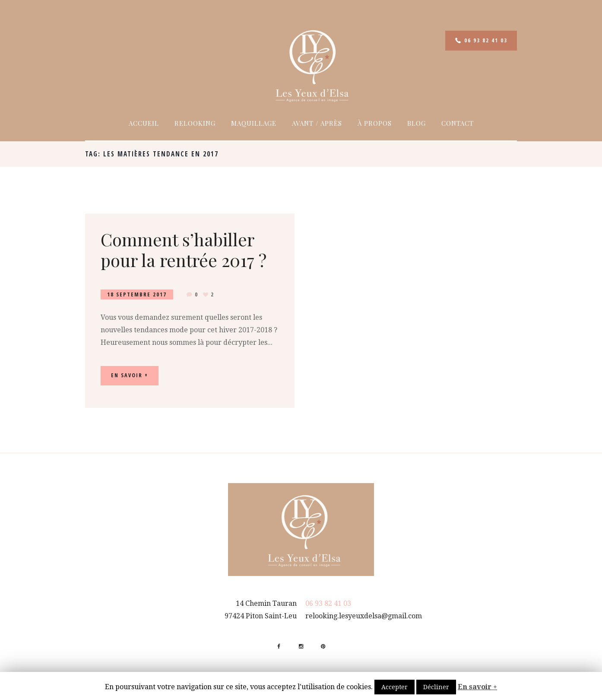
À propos (375, 123)
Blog (417, 123)
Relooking (195, 123)
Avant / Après (317, 123)
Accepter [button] (394, 687)
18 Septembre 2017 (137, 294)
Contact (458, 123)
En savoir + (477, 687)
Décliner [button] (436, 687)
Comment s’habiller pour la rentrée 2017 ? (184, 250)
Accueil (144, 123)
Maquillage (254, 123)
